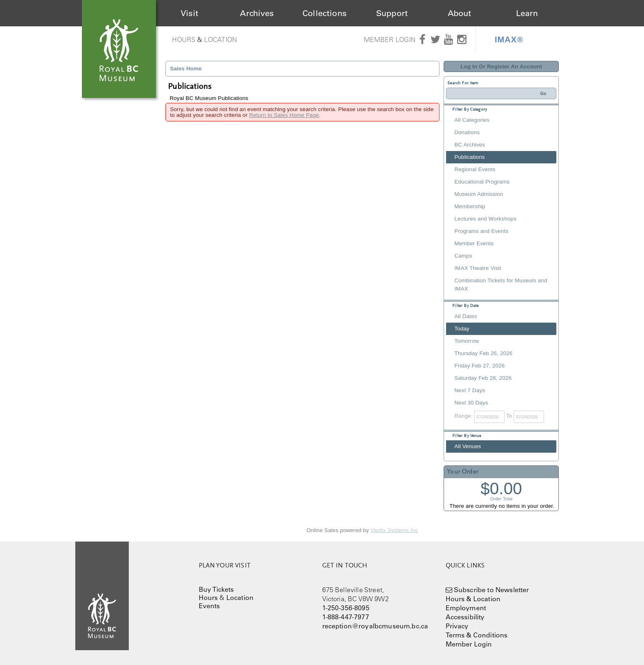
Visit (189, 13)
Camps (463, 256)
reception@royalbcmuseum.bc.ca (375, 626)
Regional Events (475, 169)
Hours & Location (473, 599)
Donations (467, 132)
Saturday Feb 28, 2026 (483, 378)
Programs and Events (481, 231)
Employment (466, 608)
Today (462, 329)
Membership (470, 206)
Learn (527, 13)
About (460, 13)
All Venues (468, 446)
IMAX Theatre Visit (478, 268)
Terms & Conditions (477, 635)
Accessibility (465, 617)
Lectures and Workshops (485, 219)
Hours (184, 40)
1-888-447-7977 (346, 617)
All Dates (466, 316)
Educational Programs (482, 182)
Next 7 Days (470, 390)
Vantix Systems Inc (394, 530)
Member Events (474, 243)
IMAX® (509, 40)
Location (221, 40)
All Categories (472, 120)
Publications (470, 157)
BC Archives (470, 145)
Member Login (390, 40)
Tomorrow (467, 341)
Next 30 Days (471, 403)
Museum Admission (479, 194)
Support (392, 13)
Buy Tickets (216, 589)
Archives (257, 13)
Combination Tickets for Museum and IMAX (501, 285)
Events (209, 606)
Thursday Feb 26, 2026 (483, 353)
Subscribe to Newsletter (492, 590)
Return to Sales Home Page (284, 115)
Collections (324, 13)
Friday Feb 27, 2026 (479, 366)
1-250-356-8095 (346, 608)
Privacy (457, 626)
